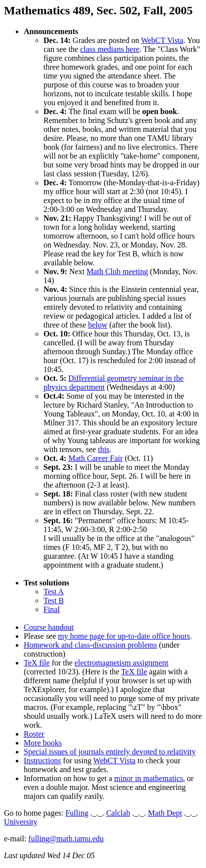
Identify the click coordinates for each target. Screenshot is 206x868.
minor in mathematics (149, 778)
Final (52, 609)
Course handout (49, 627)
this (103, 449)
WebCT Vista (162, 40)
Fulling (77, 813)
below (98, 325)
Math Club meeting (117, 271)
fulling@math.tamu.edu (66, 839)
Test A (54, 592)
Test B (54, 600)
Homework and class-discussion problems (90, 645)
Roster (34, 734)
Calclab (118, 813)
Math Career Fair (95, 458)
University (21, 822)
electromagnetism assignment (122, 663)
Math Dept (165, 813)
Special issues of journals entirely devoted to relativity (110, 752)
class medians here (110, 49)
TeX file (37, 663)
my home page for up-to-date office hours (124, 636)
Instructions (42, 761)
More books (43, 743)
